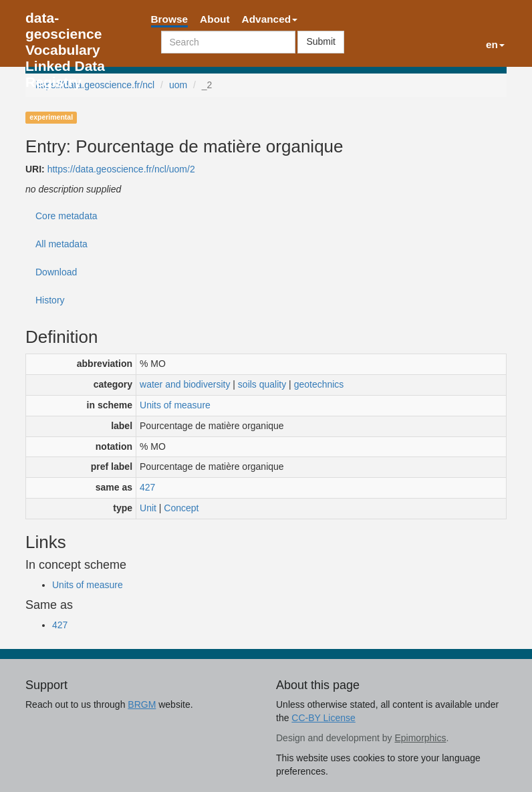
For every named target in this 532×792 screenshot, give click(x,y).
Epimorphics (420, 738)
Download (56, 272)
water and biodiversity (185, 384)
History (50, 300)
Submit (321, 41)
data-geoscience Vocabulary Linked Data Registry (65, 22)
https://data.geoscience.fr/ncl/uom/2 (121, 169)
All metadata (61, 244)
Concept (181, 508)
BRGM (142, 704)
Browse (170, 19)
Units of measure (175, 405)
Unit (148, 508)
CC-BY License (323, 718)
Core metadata (66, 216)
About (215, 19)
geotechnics (319, 384)
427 (147, 487)
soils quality (262, 384)
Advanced (270, 19)
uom (178, 85)
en (495, 44)
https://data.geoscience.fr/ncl (95, 85)
